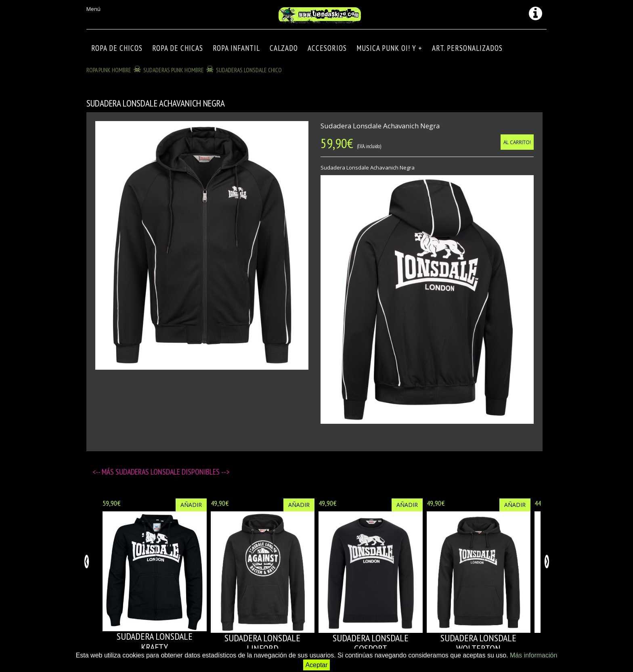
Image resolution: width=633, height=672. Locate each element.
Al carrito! (517, 142)
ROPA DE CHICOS (117, 48)
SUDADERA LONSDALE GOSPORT (371, 643)
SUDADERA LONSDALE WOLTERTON (478, 643)
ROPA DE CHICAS (178, 48)
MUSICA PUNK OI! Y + (389, 48)
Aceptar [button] (316, 665)
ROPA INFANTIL (236, 48)
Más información (533, 655)
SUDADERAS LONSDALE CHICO (249, 70)
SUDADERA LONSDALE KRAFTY (155, 642)
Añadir (191, 505)
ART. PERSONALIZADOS (467, 48)
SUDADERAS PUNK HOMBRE (174, 70)
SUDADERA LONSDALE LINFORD (262, 643)
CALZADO (284, 48)
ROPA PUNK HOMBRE (109, 70)
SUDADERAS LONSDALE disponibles (168, 472)
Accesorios (327, 48)
